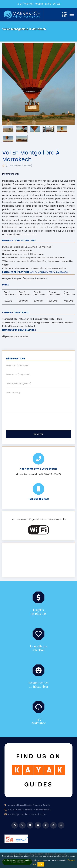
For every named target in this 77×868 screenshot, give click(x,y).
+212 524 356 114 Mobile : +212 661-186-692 (30, 810)
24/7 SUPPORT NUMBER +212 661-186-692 (38, 4)
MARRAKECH (38, 560)
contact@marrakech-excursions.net (27, 814)
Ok (41, 864)
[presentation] (10, 84)
